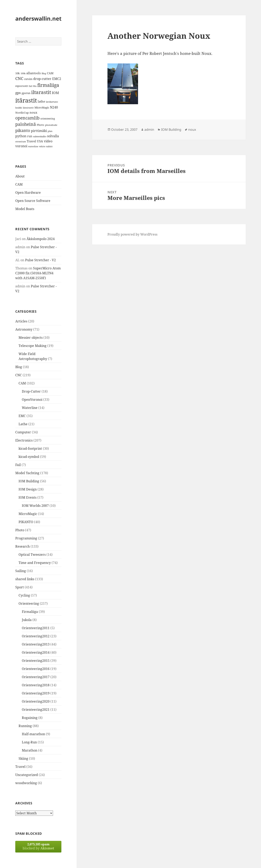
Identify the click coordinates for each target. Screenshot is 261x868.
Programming (26, 538)
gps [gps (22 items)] (18, 93)
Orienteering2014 (36, 652)
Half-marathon (33, 734)
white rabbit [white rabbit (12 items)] (46, 146)
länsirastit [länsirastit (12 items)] (28, 108)
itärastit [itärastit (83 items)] (26, 100)
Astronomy (24, 329)
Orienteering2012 (36, 636)
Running (25, 726)
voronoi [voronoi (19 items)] (21, 146)
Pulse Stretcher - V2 (40, 260)
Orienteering (29, 603)
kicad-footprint (30, 448)
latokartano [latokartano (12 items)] (52, 102)
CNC (19, 375)
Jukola (27, 620)
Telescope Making (33, 346)
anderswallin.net (38, 18)
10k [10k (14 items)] (18, 73)
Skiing (23, 758)
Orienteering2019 (36, 693)
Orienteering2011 (36, 628)
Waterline (30, 408)
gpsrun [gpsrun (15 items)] (26, 93)
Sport (20, 587)
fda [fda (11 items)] (35, 86)
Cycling (24, 595)
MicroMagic (28, 514)
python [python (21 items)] (21, 136)
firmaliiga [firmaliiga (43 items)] (48, 85)
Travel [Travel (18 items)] (31, 141)
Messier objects (31, 338)
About (20, 176)
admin (149, 130)
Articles (21, 321)
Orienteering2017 (36, 677)
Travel (20, 767)
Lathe (23, 424)
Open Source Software (33, 201)
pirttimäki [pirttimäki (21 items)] (39, 131)
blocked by (38, 846)
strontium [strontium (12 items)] (21, 141)
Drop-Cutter (31, 391)
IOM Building (29, 481)
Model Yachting (27, 473)
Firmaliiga (30, 612)
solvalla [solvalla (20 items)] (53, 136)
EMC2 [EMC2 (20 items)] (57, 79)
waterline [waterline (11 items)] (33, 146)
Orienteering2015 (36, 661)
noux (192, 130)
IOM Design (28, 489)
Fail (18, 465)
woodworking (26, 783)
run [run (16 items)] (30, 136)
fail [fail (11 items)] (30, 86)
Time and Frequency (35, 563)
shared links (25, 579)
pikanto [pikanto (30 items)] (23, 130)
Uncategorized (27, 775)
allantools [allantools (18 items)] (34, 73)
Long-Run (29, 742)
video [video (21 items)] (48, 141)
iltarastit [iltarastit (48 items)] (41, 92)
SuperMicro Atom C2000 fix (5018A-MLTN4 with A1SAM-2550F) (38, 273)
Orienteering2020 (36, 701)
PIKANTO (26, 522)
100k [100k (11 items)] (23, 73)
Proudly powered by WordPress (132, 234)
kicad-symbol (29, 457)
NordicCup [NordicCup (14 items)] (22, 113)
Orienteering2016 (36, 669)
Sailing (21, 571)
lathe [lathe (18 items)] (41, 101)
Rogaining (30, 718)
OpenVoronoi (32, 400)
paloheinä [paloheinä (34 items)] (26, 124)
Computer (23, 432)
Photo (20, 530)
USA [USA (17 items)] (40, 141)
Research (23, 546)
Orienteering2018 (36, 685)
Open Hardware (28, 193)
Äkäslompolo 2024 (41, 239)
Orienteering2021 (36, 710)
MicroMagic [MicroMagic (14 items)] (42, 107)
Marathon (30, 750)
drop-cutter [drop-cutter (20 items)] (42, 79)
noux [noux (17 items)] (33, 112)
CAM (19, 184)
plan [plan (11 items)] (50, 131)
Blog (19, 367)
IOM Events (28, 497)
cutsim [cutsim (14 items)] (28, 79)
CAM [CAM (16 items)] (50, 73)
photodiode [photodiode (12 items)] (51, 125)
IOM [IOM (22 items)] (55, 93)
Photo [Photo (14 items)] (40, 125)
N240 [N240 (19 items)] (54, 107)
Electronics (24, 440)
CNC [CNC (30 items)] (19, 78)
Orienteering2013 (36, 644)
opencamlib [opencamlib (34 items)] (27, 118)
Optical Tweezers (32, 555)
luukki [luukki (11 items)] (19, 108)
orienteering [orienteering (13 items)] (48, 119)
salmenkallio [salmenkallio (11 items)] (40, 136)
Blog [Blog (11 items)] (44, 73)
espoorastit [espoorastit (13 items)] (22, 86)
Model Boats (25, 209)
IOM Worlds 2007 (35, 506)
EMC (22, 416)
